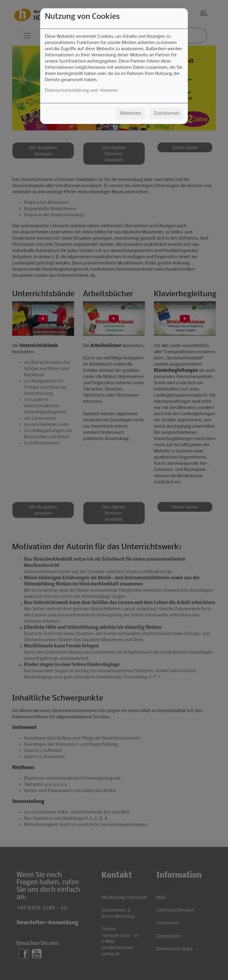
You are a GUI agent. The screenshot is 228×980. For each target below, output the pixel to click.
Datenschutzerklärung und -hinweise (81, 91)
